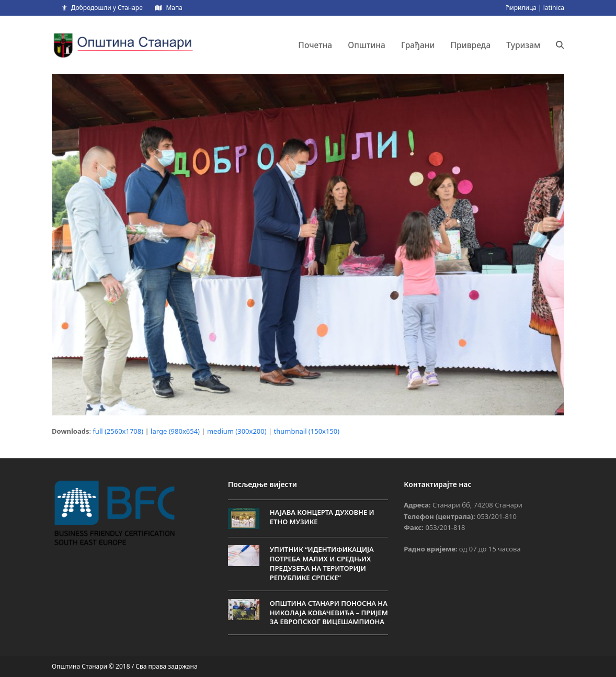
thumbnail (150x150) (307, 431)
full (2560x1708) (118, 431)
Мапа (174, 8)
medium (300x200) (237, 431)
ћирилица (521, 8)
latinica (554, 8)
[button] (560, 45)
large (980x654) (175, 431)
